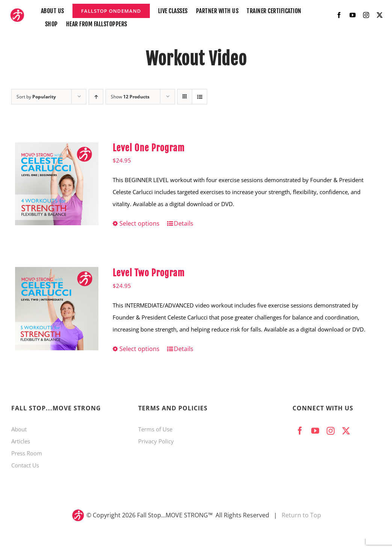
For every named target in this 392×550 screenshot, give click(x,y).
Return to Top (301, 515)
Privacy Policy (156, 441)
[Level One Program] (57, 184)
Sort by (36, 97)
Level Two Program (149, 273)
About (19, 429)
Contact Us (25, 465)
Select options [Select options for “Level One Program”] (139, 223)
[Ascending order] (96, 97)
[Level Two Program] (57, 309)
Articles (21, 441)
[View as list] (200, 97)
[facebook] (339, 15)
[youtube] (353, 15)
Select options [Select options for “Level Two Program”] (139, 349)
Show (130, 97)
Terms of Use (155, 429)
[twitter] (380, 15)
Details (184, 223)
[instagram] (366, 15)
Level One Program (149, 148)
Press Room (27, 453)
